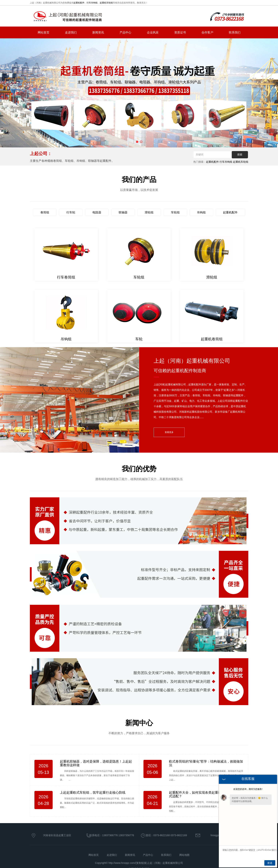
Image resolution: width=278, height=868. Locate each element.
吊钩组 (201, 212)
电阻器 (97, 212)
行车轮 (71, 212)
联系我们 (235, 32)
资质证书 (180, 32)
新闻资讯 (98, 32)
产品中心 (125, 32)
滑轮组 (149, 212)
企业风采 (153, 32)
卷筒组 (45, 212)
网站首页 (44, 32)
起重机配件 (79, 3)
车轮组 (175, 212)
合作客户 (207, 32)
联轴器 (123, 212)
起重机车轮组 (106, 3)
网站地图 (184, 855)
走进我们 (71, 32)
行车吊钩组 (92, 3)
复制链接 (141, 863)
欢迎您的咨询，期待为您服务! (248, 789)
